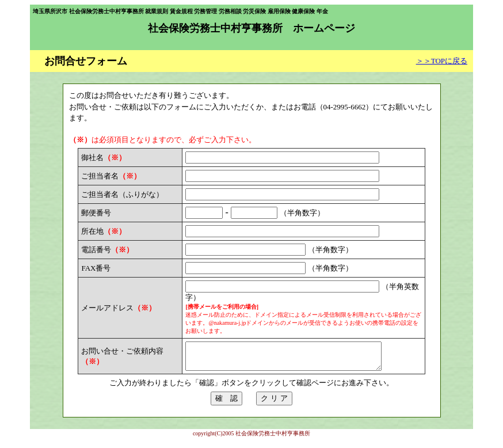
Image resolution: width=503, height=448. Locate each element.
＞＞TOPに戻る (442, 61)
